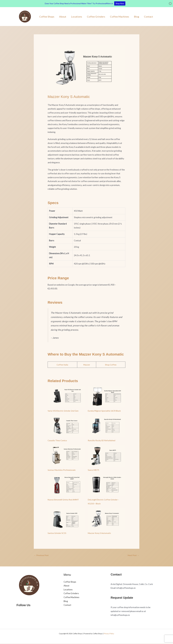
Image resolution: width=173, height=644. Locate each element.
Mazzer (87, 365)
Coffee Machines (120, 16)
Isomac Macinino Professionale (62, 470)
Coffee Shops (47, 16)
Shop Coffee (111, 365)
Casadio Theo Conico (58, 440)
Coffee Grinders (96, 16)
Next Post (133, 555)
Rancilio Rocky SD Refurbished (102, 440)
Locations (77, 16)
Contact (149, 16)
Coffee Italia (62, 365)
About (63, 16)
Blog (137, 16)
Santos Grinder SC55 (57, 533)
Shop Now (120, 3)
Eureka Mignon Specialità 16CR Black (105, 411)
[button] (170, 3)
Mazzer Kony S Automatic (100, 533)
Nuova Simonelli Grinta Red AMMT (64, 500)
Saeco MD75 (94, 470)
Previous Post (42, 555)
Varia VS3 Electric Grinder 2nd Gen (64, 411)
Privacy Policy (109, 634)
